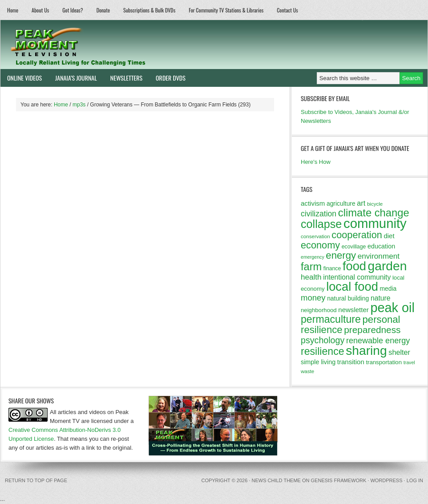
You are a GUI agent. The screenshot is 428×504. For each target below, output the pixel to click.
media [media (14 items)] (388, 289)
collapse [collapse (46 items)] (321, 224)
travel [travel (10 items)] (409, 362)
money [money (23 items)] (313, 298)
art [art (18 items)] (361, 203)
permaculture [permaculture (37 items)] (331, 319)
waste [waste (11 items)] (307, 371)
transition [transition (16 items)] (351, 362)
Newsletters (126, 78)
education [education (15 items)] (381, 246)
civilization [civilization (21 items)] (319, 214)
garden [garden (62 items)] (388, 266)
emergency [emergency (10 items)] (313, 257)
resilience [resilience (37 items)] (323, 351)
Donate (103, 10)
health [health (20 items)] (311, 277)
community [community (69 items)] (375, 223)
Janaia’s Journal (73, 78)
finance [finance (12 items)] (332, 268)
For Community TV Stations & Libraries (226, 10)
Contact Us (287, 10)
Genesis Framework (339, 480)
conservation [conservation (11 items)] (315, 236)
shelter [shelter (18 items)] (399, 352)
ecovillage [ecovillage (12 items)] (354, 247)
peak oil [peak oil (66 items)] (392, 308)
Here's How (316, 162)
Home (13, 10)
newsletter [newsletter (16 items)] (353, 310)
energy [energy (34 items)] (341, 255)
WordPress (386, 480)
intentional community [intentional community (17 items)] (357, 277)
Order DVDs (167, 78)
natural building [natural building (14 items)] (348, 298)
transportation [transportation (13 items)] (384, 362)
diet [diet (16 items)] (389, 236)
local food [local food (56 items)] (352, 287)
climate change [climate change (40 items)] (374, 213)
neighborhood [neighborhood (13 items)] (319, 310)
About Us (40, 10)
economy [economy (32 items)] (320, 245)
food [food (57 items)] (354, 266)
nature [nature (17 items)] (381, 298)
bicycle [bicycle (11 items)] (375, 204)
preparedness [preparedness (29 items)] (372, 330)
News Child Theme (276, 480)
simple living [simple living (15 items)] (318, 362)
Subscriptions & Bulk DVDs (149, 10)
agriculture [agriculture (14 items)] (341, 203)
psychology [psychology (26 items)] (323, 340)
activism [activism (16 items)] (313, 203)
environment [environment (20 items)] (379, 256)
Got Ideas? (73, 10)
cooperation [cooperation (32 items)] (357, 235)
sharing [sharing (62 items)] (366, 350)
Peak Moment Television (104, 45)
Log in (415, 480)
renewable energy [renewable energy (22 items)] (378, 341)
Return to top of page (36, 480)
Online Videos (21, 78)
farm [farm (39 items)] (311, 267)
